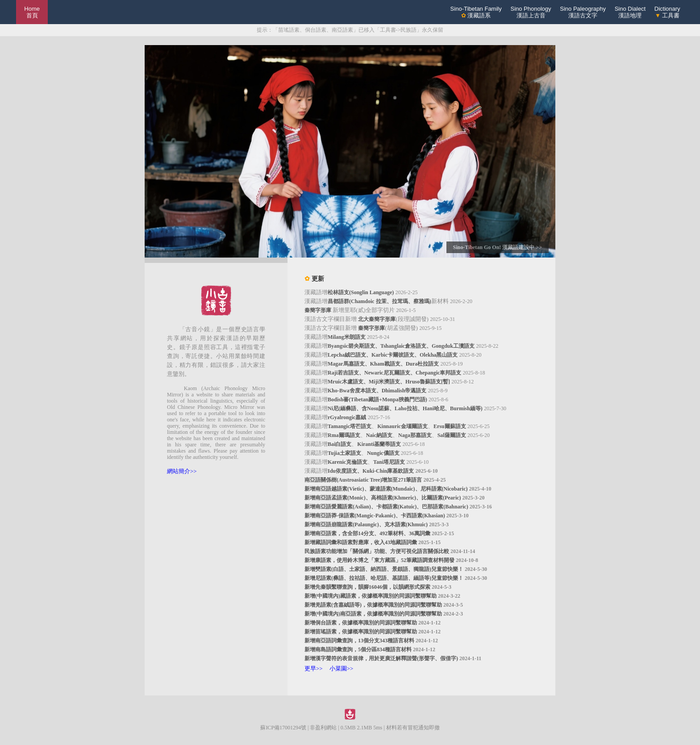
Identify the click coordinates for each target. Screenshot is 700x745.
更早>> (314, 668)
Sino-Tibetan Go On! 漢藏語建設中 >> (498, 247)
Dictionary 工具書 (667, 12)
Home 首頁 (32, 12)
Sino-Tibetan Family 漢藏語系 (476, 12)
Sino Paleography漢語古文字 (583, 12)
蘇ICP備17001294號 (283, 728)
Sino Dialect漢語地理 (630, 12)
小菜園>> (342, 668)
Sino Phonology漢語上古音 (531, 12)
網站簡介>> (182, 471)
